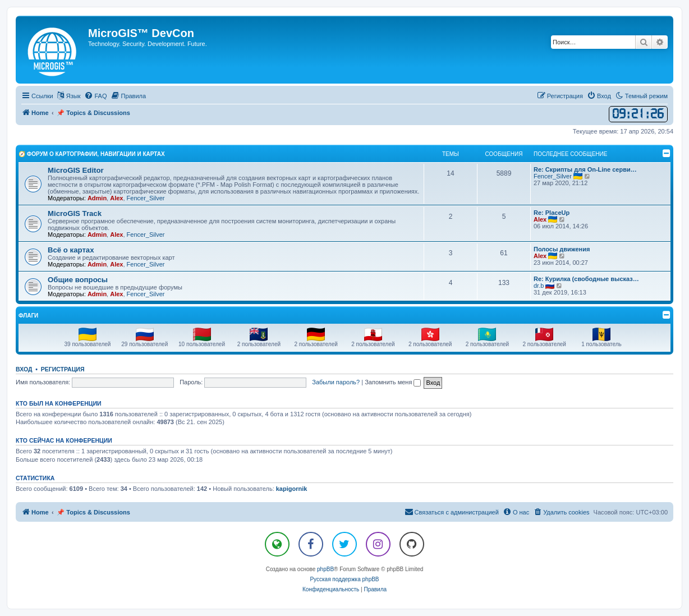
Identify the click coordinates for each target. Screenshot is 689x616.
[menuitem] (95, 96)
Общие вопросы (78, 280)
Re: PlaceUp (552, 213)
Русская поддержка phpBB (344, 579)
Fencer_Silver (146, 198)
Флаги (28, 316)
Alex (116, 198)
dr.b (539, 286)
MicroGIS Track (75, 213)
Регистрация (63, 369)
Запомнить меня (393, 382)
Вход (24, 369)
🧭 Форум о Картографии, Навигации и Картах (92, 154)
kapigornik (292, 489)
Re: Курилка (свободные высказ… (586, 279)
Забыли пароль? (336, 382)
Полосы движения (562, 249)
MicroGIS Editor (76, 170)
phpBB (325, 569)
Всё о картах (71, 250)
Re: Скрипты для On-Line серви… (585, 169)
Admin (97, 198)
